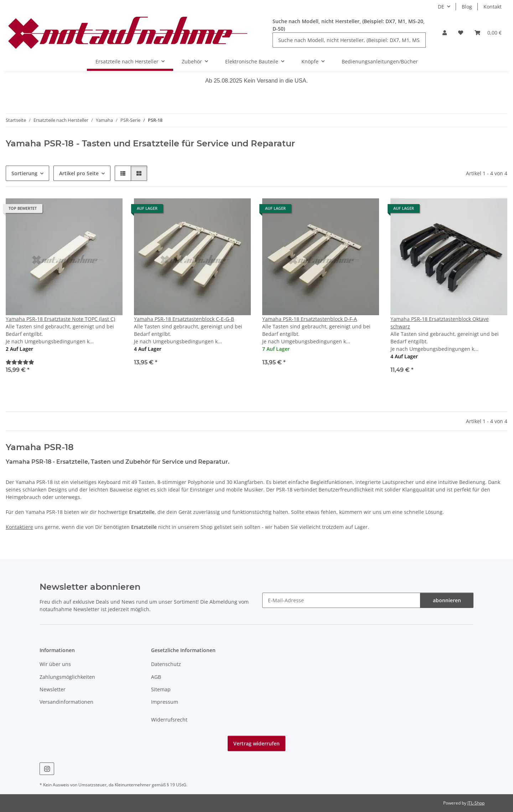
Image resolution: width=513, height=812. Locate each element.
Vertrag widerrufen (256, 743)
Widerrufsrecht (169, 720)
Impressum (165, 702)
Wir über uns (55, 664)
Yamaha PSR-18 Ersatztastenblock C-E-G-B (184, 319)
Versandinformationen (66, 702)
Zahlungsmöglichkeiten (67, 677)
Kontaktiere (19, 527)
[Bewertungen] (20, 362)
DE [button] (441, 7)
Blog (467, 7)
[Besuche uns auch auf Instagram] (47, 769)
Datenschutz (166, 664)
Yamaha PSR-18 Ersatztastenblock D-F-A (310, 319)
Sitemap (161, 689)
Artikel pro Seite (79, 173)
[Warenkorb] (488, 33)
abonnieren (447, 600)
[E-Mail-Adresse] (341, 600)
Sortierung (24, 173)
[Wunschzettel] (461, 33)
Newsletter (53, 689)
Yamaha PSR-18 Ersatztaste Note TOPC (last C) (60, 319)
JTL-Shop (476, 803)
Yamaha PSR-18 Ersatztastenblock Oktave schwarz (440, 323)
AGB (156, 677)
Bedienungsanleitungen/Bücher (380, 61)
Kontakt (493, 7)
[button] (445, 33)
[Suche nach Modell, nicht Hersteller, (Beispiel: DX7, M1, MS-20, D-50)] (349, 40)
